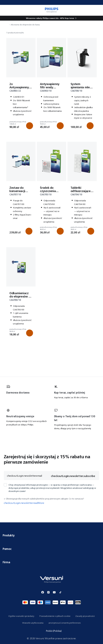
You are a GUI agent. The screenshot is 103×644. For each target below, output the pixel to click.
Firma (51, 562)
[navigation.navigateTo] (7, 25)
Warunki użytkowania (33, 623)
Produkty (51, 535)
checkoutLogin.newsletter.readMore (24, 503)
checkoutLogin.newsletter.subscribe (73, 476)
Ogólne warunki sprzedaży (21, 616)
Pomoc (51, 549)
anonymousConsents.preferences (65, 623)
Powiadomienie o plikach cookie (55, 616)
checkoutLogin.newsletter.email (25, 476)
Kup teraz (70, 18)
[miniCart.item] (97, 10)
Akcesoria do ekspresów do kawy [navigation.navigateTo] (25, 25)
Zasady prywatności (85, 616)
